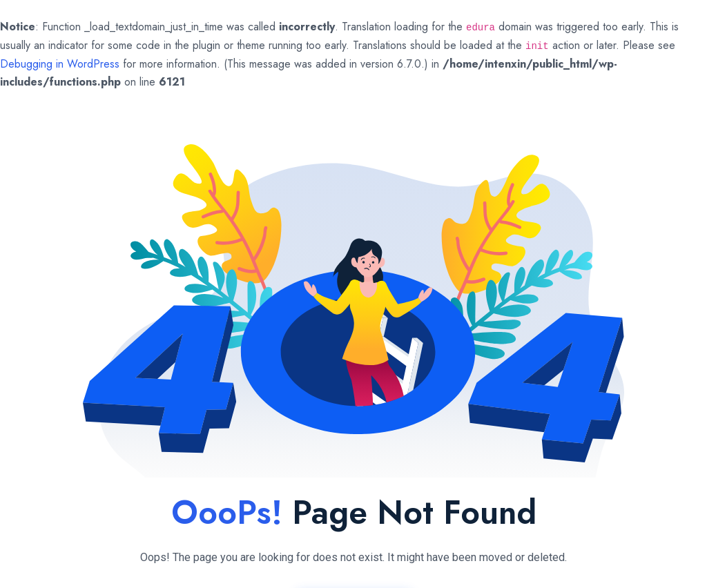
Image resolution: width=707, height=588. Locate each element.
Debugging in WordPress (60, 64)
